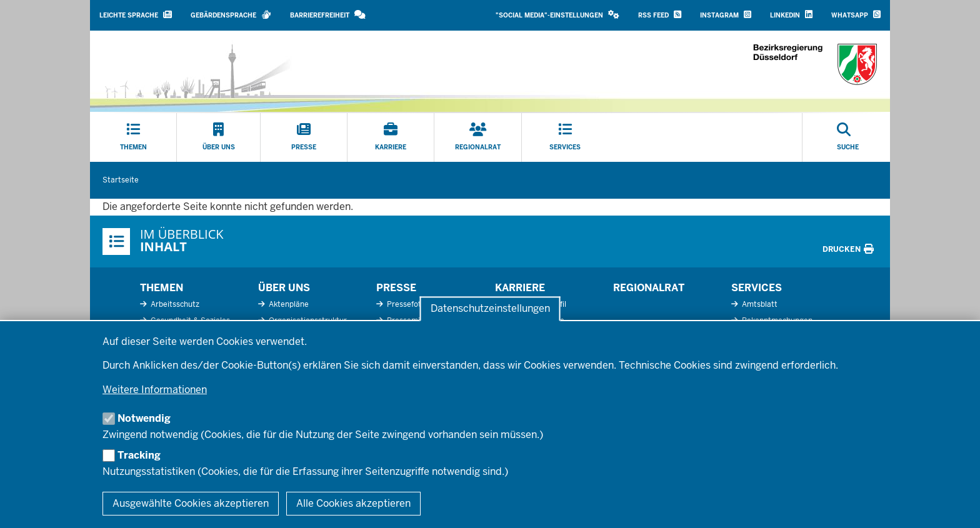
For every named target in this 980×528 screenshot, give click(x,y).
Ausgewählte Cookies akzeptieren (191, 503)
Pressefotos (407, 304)
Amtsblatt (759, 304)
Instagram (726, 15)
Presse (396, 288)
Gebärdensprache (231, 15)
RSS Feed (660, 15)
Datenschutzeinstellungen (490, 309)
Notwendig (144, 418)
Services (757, 288)
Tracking (139, 455)
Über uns (284, 288)
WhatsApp (856, 15)
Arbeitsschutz (174, 304)
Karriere (520, 288)
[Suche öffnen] (848, 137)
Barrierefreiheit (328, 15)
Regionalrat (649, 288)
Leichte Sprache (136, 15)
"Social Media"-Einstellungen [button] (557, 15)
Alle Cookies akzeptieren (353, 503)
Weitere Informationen (155, 390)
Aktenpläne (288, 304)
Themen (162, 288)
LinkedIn (791, 15)
